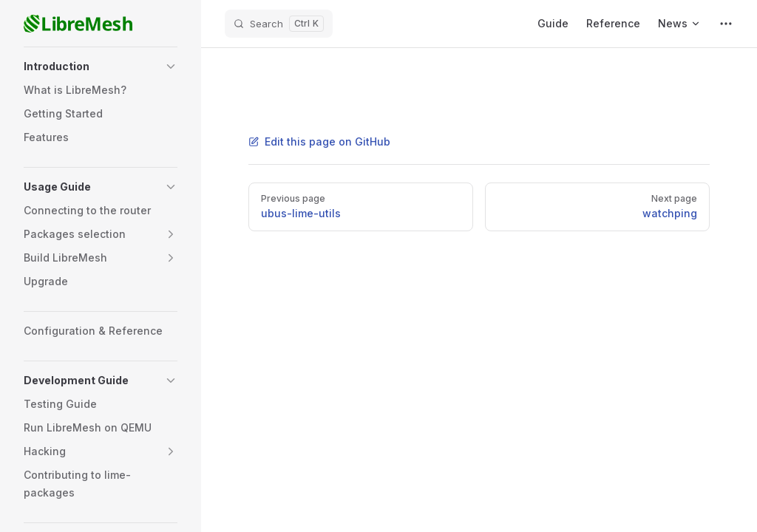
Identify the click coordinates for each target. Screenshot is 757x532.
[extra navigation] (726, 24)
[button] (101, 66)
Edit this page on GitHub (319, 141)
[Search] (279, 24)
